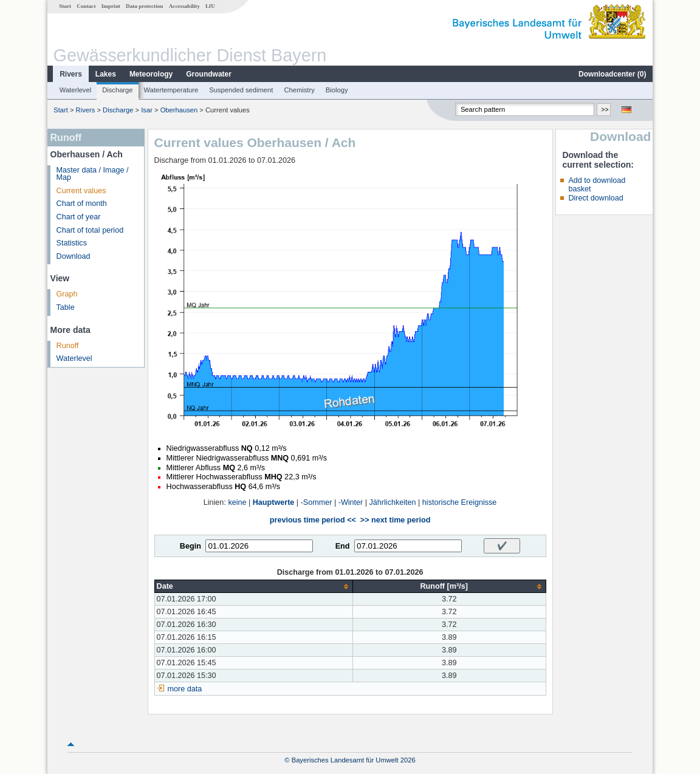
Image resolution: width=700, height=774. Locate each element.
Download (74, 256)
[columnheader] (253, 587)
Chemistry (299, 90)
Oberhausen (179, 110)
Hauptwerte (274, 502)
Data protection (144, 6)
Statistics (72, 243)
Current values (81, 191)
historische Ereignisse (460, 502)
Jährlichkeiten (393, 502)
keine (237, 502)
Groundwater (209, 74)
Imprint (111, 6)
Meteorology (151, 74)
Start (65, 6)
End (343, 546)
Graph (67, 294)
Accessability (184, 6)
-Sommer (317, 502)
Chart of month (82, 204)
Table (66, 307)
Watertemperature (171, 90)
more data (185, 689)
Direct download (595, 198)
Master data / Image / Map (93, 174)
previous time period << (313, 520)
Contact (86, 6)
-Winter (351, 502)
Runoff (68, 346)
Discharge (117, 90)
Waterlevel (75, 90)
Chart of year (79, 217)
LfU (210, 6)
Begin (190, 546)
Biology (337, 90)
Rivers (71, 74)
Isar (147, 110)
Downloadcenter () (612, 74)
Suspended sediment (241, 90)
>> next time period (395, 520)
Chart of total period (90, 230)
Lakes (106, 74)
